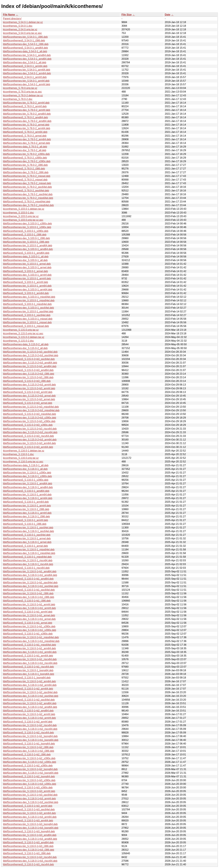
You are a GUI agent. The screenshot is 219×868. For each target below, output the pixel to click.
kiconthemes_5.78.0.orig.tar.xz (20, 88)
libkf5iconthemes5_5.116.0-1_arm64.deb (26, 502)
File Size (127, 15)
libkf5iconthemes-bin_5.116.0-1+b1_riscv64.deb (30, 659)
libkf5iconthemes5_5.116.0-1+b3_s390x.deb (28, 788)
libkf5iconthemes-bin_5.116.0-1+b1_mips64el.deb (31, 637)
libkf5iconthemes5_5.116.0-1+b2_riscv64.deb (28, 733)
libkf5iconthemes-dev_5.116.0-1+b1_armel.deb (29, 619)
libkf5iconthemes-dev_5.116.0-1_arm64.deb (28, 498)
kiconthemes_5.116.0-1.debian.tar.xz (24, 451)
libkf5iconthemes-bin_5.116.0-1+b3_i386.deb (28, 846)
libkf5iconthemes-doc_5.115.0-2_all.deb (25, 348)
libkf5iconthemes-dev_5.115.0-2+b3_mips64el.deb (31, 410)
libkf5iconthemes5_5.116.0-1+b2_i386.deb (27, 755)
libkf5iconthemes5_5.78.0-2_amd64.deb (25, 117)
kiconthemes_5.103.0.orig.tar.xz (21, 216)
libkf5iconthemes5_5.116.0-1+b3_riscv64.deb (28, 864)
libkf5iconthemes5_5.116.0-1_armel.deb (25, 546)
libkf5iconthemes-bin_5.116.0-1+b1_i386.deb (28, 593)
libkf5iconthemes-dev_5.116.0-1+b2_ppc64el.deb (31, 696)
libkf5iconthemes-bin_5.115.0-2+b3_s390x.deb (29, 421)
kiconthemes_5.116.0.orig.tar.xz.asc (23, 462)
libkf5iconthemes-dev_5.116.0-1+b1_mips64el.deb (31, 641)
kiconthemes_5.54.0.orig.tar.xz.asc (22, 33)
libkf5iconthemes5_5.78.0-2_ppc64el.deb (26, 191)
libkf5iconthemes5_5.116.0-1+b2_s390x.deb (28, 766)
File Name (9, 15)
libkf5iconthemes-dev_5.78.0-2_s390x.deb (27, 161)
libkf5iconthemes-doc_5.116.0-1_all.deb (25, 469)
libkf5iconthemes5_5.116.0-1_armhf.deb (26, 520)
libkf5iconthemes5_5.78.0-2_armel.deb (25, 136)
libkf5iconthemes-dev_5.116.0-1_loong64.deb (29, 674)
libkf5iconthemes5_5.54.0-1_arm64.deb (25, 66)
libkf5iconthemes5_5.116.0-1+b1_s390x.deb (28, 634)
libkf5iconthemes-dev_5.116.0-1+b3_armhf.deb (29, 799)
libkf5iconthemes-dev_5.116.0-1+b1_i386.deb (29, 597)
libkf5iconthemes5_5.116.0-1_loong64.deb (27, 678)
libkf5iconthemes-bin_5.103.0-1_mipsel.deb (27, 322)
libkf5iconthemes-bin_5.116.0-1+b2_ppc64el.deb (30, 692)
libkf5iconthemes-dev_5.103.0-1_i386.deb (26, 238)
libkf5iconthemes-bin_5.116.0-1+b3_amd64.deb (30, 835)
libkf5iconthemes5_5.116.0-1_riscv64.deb (26, 568)
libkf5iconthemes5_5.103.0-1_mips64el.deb (27, 304)
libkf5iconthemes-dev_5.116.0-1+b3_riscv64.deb (30, 861)
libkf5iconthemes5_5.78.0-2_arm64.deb (25, 132)
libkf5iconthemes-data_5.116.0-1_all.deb (26, 465)
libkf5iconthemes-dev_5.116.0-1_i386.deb (26, 517)
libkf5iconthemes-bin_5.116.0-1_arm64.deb (27, 495)
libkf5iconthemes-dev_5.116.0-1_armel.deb (27, 542)
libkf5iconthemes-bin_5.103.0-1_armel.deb (27, 264)
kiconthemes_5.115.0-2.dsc (18, 341)
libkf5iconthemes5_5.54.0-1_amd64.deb (25, 48)
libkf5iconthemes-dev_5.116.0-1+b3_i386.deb (29, 850)
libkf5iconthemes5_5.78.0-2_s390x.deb (25, 158)
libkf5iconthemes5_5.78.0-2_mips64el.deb (27, 202)
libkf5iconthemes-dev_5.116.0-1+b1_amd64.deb (30, 575)
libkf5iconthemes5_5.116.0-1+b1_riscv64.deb (28, 667)
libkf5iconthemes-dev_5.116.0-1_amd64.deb (28, 487)
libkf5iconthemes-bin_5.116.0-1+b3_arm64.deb (29, 813)
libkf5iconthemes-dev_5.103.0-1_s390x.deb (27, 224)
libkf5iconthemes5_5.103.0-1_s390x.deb (26, 231)
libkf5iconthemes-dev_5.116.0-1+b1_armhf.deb (29, 608)
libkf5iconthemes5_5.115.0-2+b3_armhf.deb (28, 392)
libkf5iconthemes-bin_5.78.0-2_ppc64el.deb (27, 187)
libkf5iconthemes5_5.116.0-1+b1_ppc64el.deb (29, 590)
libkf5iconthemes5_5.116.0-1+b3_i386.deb (27, 853)
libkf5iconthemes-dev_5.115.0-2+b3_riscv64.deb (30, 432)
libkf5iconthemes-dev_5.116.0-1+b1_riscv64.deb (30, 663)
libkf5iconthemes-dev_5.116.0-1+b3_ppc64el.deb (31, 802)
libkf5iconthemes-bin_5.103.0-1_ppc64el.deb (28, 312)
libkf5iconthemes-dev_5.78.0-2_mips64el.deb (28, 205)
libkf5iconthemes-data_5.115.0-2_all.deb (26, 344)
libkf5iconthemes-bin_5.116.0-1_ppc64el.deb (28, 528)
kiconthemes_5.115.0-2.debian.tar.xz (24, 337)
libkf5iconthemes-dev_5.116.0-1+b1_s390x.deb (30, 630)
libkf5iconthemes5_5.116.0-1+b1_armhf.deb (28, 612)
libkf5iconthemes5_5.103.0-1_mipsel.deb (26, 326)
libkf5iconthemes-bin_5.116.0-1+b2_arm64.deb (29, 681)
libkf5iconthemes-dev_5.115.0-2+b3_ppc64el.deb (31, 355)
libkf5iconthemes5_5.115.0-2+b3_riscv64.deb (28, 436)
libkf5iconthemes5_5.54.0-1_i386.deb (24, 41)
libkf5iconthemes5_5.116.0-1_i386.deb (25, 524)
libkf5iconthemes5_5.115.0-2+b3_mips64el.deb (29, 414)
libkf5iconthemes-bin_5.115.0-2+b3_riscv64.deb (30, 429)
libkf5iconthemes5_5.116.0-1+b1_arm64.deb (28, 656)
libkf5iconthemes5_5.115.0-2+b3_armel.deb (28, 403)
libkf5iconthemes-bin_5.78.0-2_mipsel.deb (27, 176)
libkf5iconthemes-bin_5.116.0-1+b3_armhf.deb (29, 791)
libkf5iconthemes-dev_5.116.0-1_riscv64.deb (28, 564)
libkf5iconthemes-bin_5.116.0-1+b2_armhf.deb (29, 714)
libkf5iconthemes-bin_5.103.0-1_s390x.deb (27, 227)
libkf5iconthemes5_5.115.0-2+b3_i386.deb (27, 381)
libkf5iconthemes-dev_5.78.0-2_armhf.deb (27, 110)
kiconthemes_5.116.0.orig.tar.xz (21, 458)
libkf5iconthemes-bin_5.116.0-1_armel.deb (27, 538)
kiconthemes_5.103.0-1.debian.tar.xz (24, 209)
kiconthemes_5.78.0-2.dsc (18, 99)
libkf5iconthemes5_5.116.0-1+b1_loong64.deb (29, 744)
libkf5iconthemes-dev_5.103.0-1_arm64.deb (28, 290)
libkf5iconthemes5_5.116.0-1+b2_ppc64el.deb (29, 700)
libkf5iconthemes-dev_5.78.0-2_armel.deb (26, 143)
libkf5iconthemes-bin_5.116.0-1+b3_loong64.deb (30, 824)
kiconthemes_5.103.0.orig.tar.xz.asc (23, 220)
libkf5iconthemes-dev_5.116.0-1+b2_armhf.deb (29, 718)
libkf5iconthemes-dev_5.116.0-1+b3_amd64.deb (30, 839)
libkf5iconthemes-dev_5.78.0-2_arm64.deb (27, 139)
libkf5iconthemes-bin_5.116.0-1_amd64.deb (28, 484)
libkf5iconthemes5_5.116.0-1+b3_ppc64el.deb (29, 809)
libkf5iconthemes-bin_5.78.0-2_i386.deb (25, 165)
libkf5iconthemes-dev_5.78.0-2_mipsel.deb (27, 183)
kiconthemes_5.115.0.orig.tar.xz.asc (23, 333)
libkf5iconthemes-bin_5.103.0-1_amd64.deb (28, 246)
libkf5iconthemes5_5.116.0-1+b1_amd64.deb (28, 579)
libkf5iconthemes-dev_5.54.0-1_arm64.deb (27, 73)
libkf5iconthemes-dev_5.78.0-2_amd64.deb (27, 121)
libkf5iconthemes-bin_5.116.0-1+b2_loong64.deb (30, 769)
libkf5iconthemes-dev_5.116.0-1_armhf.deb (27, 513)
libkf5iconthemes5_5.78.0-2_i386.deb (24, 169)
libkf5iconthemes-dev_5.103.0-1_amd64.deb (28, 249)
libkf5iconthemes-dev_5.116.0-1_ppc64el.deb (28, 531)
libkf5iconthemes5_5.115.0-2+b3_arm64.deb (28, 447)
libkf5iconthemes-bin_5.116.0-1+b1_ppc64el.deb (30, 583)
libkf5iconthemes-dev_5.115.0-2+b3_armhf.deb (29, 385)
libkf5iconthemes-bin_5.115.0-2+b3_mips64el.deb (31, 407)
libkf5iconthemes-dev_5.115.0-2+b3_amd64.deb (30, 363)
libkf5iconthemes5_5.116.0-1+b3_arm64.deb (28, 821)
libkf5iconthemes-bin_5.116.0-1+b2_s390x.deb (29, 758)
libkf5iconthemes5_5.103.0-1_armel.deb (25, 271)
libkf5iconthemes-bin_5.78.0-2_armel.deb (26, 125)
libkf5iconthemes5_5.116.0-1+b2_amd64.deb (28, 711)
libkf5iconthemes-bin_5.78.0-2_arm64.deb (27, 128)
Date (168, 15)
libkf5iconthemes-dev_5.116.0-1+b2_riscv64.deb (30, 729)
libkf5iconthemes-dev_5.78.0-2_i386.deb (26, 172)
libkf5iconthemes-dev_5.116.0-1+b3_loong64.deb (31, 828)
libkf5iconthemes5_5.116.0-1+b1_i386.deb (27, 601)
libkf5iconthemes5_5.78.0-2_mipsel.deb (25, 180)
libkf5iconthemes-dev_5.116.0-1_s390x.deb (27, 476)
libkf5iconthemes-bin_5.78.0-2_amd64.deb (27, 114)
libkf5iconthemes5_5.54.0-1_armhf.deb (25, 77)
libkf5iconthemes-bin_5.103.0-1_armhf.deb (27, 279)
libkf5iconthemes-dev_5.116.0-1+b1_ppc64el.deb (31, 586)
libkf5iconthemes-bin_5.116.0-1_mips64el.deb (29, 550)
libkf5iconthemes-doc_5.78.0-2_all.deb (25, 150)
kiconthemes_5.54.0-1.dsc (18, 26)
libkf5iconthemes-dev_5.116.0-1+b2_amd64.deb (30, 707)
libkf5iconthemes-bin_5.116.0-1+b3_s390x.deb (29, 780)
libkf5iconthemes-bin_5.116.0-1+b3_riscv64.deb (30, 857)
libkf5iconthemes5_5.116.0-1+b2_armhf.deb (28, 722)
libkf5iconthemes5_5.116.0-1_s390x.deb (26, 480)
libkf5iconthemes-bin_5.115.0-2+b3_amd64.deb (30, 366)
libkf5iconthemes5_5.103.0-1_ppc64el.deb (27, 315)
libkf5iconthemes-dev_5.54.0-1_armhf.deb (27, 84)
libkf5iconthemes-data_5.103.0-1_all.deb (26, 257)
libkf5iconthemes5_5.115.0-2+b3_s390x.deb (28, 425)
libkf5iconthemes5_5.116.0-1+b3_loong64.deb (29, 831)
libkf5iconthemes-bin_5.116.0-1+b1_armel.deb (29, 615)
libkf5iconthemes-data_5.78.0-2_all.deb (25, 147)
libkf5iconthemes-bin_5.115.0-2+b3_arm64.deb (29, 443)
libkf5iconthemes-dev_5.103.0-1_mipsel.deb (28, 319)
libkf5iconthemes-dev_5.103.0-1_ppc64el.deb (28, 308)
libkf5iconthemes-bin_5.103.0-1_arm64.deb (27, 286)
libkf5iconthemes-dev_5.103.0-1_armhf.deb (27, 275)
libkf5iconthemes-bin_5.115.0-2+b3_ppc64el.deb (30, 352)
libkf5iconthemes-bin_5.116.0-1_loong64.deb (28, 670)
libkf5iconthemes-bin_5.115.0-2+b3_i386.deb (28, 377)
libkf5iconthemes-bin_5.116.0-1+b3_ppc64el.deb (30, 795)
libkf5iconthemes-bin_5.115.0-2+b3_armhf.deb (29, 388)
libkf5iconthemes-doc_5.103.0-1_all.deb (25, 260)
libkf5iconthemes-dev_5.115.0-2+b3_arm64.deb (30, 440)
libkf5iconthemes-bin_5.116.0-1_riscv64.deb (28, 560)
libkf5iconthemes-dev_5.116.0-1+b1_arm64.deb (30, 652)
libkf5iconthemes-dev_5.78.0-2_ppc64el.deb (28, 194)
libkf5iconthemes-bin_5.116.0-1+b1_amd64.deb (30, 571)
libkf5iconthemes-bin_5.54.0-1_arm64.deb (27, 70)
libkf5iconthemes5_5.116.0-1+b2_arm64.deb (28, 689)
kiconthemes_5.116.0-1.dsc (18, 454)
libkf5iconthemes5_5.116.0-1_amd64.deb (26, 491)
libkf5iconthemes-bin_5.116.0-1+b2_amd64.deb (30, 703)
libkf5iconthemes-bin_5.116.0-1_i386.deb (26, 509)
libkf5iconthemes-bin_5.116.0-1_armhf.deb (27, 506)
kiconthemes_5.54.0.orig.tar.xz (20, 29)
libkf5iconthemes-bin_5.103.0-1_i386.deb (26, 242)
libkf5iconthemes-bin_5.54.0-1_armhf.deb (26, 81)
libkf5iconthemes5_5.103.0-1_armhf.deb (26, 282)
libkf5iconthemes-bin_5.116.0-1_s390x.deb (27, 473)
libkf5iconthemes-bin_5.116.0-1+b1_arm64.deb (29, 648)
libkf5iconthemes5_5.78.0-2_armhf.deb (25, 106)
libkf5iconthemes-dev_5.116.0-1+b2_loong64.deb (31, 773)
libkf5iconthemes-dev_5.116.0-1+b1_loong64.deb (31, 740)
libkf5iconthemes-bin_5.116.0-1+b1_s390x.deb (29, 626)
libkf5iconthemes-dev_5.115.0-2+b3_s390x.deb (30, 418)
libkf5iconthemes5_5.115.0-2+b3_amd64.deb (28, 370)
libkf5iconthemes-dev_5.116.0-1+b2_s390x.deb (30, 762)
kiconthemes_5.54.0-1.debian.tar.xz (23, 22)
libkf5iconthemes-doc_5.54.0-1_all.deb (25, 62)
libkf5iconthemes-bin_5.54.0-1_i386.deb (25, 37)
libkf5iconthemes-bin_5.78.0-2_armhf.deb (26, 103)
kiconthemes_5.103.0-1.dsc (18, 213)
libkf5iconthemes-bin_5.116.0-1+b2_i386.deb (28, 747)
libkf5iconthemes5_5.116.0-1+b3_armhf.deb (28, 806)
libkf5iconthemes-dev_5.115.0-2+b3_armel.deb (29, 396)
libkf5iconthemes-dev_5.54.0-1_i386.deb (26, 44)
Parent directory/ (12, 19)
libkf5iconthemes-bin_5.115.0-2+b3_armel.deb (29, 399)
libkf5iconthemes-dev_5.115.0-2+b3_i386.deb (29, 374)
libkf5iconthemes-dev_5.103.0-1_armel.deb (27, 267)
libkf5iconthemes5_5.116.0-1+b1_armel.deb (28, 623)
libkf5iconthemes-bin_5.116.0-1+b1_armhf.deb (29, 604)
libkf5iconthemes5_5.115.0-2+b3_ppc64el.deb (29, 359)
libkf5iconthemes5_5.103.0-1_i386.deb (25, 235)
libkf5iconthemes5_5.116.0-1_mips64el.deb (27, 557)
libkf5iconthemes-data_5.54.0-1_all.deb (25, 51)
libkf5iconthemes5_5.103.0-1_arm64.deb (26, 293)
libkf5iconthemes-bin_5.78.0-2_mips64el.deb (28, 198)
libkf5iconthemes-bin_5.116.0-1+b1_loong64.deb (30, 736)
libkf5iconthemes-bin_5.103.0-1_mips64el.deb (29, 300)
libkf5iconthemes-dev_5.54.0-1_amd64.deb (27, 59)
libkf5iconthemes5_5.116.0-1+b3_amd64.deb (28, 842)
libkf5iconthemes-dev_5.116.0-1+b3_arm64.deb (30, 817)
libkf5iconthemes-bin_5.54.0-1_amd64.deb (27, 55)
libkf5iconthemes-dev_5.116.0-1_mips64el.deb (29, 553)
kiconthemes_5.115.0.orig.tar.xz (21, 330)
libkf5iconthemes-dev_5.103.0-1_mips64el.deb (29, 297)
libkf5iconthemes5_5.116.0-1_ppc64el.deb (27, 535)
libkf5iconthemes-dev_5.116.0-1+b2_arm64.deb (30, 685)
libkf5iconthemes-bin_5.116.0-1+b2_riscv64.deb (30, 725)
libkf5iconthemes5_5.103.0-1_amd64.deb (26, 253)
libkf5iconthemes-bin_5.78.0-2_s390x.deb (26, 154)
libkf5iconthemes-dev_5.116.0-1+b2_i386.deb (29, 751)
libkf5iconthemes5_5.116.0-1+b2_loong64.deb (29, 776)
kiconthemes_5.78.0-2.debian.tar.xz (23, 95)
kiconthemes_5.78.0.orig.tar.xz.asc (22, 92)
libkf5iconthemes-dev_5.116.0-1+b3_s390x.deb (30, 784)
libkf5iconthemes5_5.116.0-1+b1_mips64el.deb (29, 645)
